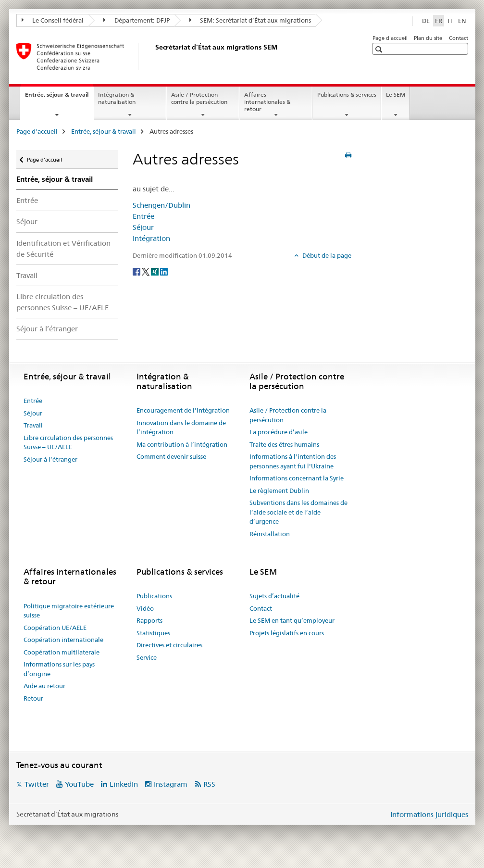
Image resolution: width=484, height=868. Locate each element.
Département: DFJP (137, 20)
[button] (380, 49)
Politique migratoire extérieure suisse (69, 611)
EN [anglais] (462, 21)
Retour (33, 698)
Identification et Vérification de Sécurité (63, 249)
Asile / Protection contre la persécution (199, 98)
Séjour (27, 221)
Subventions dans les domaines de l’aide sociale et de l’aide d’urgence (298, 512)
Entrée (27, 200)
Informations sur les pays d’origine (59, 669)
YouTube (79, 784)
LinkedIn (124, 784)
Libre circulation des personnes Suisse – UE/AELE (62, 302)
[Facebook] (137, 271)
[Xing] (155, 271)
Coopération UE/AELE (55, 628)
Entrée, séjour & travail (59, 98)
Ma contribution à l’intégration (182, 444)
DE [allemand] (426, 21)
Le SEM (396, 94)
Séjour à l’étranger (47, 329)
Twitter (37, 784)
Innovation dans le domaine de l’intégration (181, 428)
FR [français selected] (439, 21)
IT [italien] (450, 21)
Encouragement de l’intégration (183, 410)
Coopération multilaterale (62, 652)
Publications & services (347, 94)
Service (147, 657)
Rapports (149, 620)
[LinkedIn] (164, 271)
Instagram (171, 784)
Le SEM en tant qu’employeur (292, 620)
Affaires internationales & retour (267, 102)
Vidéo (145, 608)
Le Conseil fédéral (53, 20)
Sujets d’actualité (274, 596)
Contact (459, 38)
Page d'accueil (390, 38)
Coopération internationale (63, 640)
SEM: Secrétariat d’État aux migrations (250, 20)
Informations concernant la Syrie (297, 478)
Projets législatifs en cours (287, 633)
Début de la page (326, 255)
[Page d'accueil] (153, 56)
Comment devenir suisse (171, 456)
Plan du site (428, 38)
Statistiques (153, 633)
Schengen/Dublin (161, 205)
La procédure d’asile (279, 432)
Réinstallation (270, 534)
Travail (27, 275)
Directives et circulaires (169, 645)
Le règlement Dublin (279, 491)
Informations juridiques (429, 814)
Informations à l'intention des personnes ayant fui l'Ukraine (293, 461)
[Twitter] (146, 271)
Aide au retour (44, 686)
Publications (154, 596)
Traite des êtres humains (284, 444)
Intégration (151, 238)
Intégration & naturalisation (117, 98)
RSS (209, 784)
